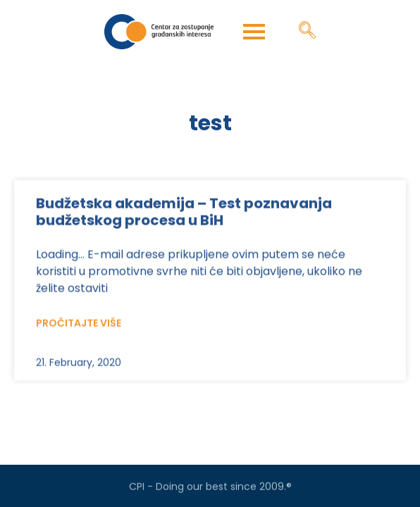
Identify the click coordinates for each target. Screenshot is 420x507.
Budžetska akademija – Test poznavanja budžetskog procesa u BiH (184, 223)
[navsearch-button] (307, 32)
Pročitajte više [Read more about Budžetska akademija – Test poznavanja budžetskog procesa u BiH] (79, 334)
